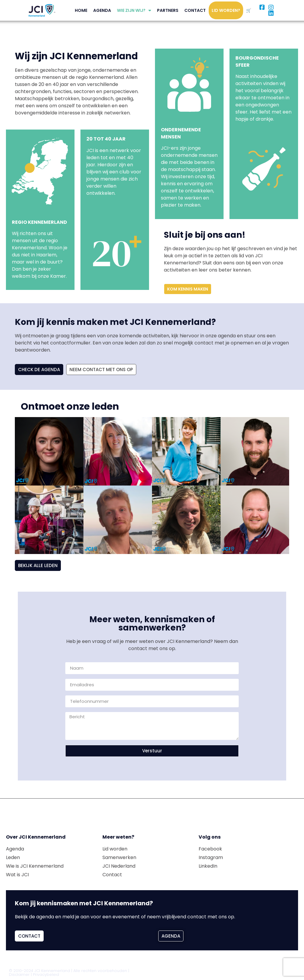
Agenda (102, 10)
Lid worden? (226, 10)
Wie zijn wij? (134, 10)
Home (81, 10)
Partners (168, 10)
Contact (195, 10)
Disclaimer (19, 975)
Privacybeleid (46, 975)
